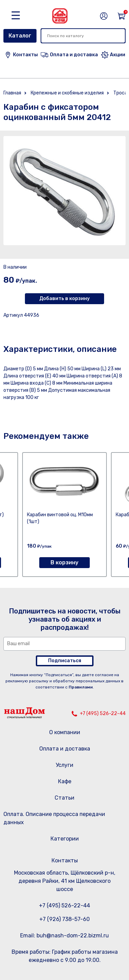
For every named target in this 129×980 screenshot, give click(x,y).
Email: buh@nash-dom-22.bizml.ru (64, 936)
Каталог (20, 36)
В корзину (64, 562)
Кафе (65, 781)
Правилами (81, 687)
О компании (65, 732)
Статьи (64, 798)
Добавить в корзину (64, 299)
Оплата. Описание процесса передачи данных (54, 818)
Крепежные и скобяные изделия (67, 93)
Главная (12, 93)
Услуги (64, 765)
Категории (65, 839)
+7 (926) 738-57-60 (64, 919)
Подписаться (65, 661)
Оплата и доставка (65, 749)
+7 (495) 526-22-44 (103, 714)
